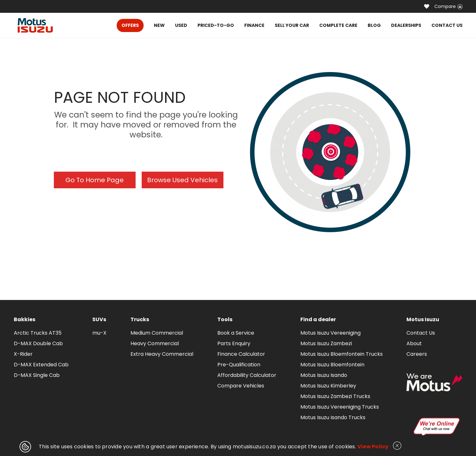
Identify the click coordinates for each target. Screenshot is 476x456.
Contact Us (421, 333)
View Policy (373, 447)
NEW (159, 25)
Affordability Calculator (247, 375)
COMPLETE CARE (338, 25)
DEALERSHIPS (406, 25)
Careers (417, 354)
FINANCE (254, 25)
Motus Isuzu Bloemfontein (332, 365)
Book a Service (236, 333)
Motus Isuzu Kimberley (328, 386)
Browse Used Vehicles (182, 180)
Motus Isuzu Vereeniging (330, 333)
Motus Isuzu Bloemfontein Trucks (342, 354)
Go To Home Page (95, 180)
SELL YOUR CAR (292, 25)
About (414, 343)
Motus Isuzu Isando (324, 375)
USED (181, 25)
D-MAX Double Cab (38, 343)
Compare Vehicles (241, 386)
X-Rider (23, 354)
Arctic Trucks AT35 (38, 333)
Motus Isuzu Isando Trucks (333, 417)
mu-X (99, 333)
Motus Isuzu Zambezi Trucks (335, 396)
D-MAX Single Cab (37, 375)
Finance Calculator (241, 354)
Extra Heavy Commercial (162, 354)
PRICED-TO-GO (216, 25)
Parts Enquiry (234, 343)
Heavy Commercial (155, 343)
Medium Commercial (157, 333)
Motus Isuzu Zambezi (326, 343)
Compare (448, 6)
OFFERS (130, 25)
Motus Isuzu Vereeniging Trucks (340, 407)
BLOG (374, 25)
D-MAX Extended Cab (41, 365)
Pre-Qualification (239, 365)
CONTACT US (447, 25)
